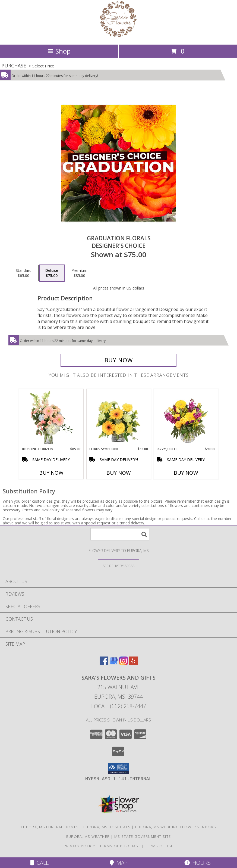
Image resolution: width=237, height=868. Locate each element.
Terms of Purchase (120, 846)
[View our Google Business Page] (114, 663)
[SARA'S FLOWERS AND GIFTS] (119, 37)
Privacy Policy (79, 846)
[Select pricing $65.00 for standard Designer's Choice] (24, 273)
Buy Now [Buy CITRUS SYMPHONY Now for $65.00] (119, 473)
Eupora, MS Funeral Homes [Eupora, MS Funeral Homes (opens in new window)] (50, 827)
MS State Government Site (143, 836)
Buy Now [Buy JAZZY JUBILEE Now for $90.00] (186, 473)
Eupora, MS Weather (88, 836)
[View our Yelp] (133, 663)
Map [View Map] (119, 863)
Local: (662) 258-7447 (119, 706)
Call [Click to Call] (39, 863)
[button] (118, 769)
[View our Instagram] (124, 663)
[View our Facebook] (104, 663)
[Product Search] (120, 534)
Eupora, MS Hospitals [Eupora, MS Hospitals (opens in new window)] (107, 827)
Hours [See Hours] (197, 863)
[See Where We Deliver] (119, 566)
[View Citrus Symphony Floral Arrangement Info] (118, 418)
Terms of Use (159, 846)
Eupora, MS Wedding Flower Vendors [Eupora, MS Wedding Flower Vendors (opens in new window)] (176, 827)
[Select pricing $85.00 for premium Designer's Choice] (79, 273)
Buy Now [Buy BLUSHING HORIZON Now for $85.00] (51, 473)
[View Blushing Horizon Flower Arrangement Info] (51, 418)
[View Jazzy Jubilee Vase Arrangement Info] (186, 418)
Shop (59, 51)
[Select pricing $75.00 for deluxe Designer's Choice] (52, 273)
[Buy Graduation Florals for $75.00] (118, 360)
